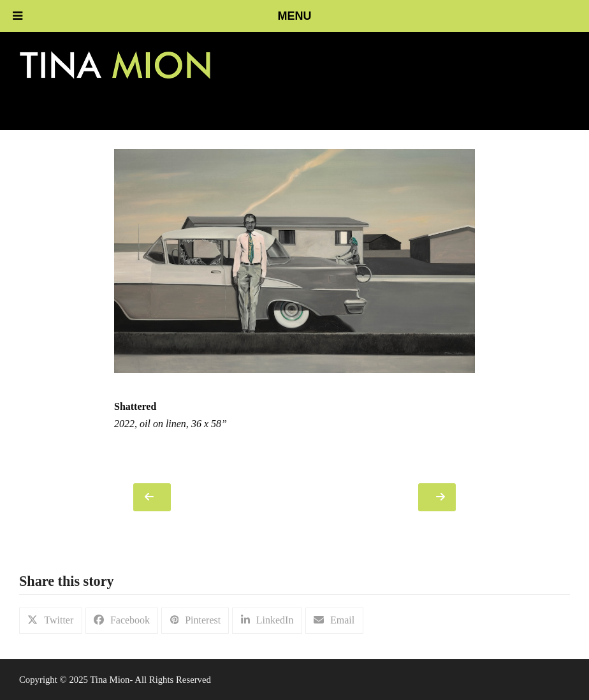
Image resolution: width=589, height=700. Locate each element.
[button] (51, 621)
